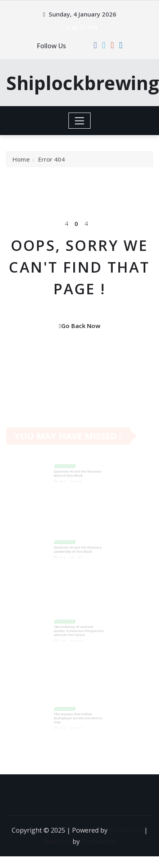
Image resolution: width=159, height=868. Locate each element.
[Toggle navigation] (79, 121)
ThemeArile (99, 841)
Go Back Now (79, 326)
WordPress (126, 830)
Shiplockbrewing (83, 83)
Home (21, 162)
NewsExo (57, 841)
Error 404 (52, 162)
